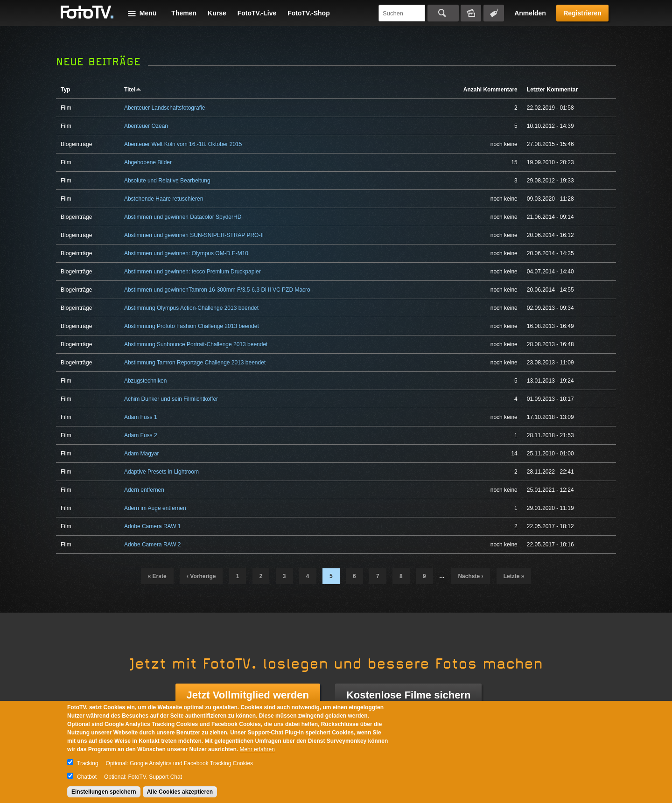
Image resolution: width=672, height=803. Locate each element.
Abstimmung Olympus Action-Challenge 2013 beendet (191, 308)
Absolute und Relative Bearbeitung (167, 181)
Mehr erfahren (257, 749)
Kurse (217, 13)
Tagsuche (494, 13)
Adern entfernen (144, 490)
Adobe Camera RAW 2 (153, 545)
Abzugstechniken (145, 381)
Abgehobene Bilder (148, 162)
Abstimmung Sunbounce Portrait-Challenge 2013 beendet (196, 344)
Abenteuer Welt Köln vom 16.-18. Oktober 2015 (183, 144)
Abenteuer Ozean (146, 126)
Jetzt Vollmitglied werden (248, 695)
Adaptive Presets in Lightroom (161, 472)
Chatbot (87, 777)
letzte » (514, 576)
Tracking (88, 763)
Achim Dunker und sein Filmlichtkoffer (171, 399)
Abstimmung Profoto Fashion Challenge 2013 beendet (192, 326)
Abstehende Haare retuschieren (164, 199)
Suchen (443, 13)
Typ (65, 90)
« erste (157, 576)
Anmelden (530, 13)
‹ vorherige (201, 576)
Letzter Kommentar (552, 90)
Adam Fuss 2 (141, 435)
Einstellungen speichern (104, 792)
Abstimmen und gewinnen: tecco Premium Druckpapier (192, 272)
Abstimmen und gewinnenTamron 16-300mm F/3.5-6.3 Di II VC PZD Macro (217, 290)
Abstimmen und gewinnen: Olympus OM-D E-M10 (186, 253)
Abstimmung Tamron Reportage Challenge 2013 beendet (195, 363)
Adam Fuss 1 (141, 417)
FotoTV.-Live (257, 13)
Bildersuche (471, 13)
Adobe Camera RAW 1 (153, 526)
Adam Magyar (142, 454)
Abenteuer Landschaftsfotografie (164, 108)
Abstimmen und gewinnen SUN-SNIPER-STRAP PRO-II (194, 235)
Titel (133, 90)
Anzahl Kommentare (490, 90)
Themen (184, 13)
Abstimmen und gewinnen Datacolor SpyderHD (183, 217)
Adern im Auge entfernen (155, 508)
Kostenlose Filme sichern (409, 695)
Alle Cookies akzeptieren (180, 792)
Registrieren (582, 13)
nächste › (470, 576)
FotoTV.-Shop (308, 13)
